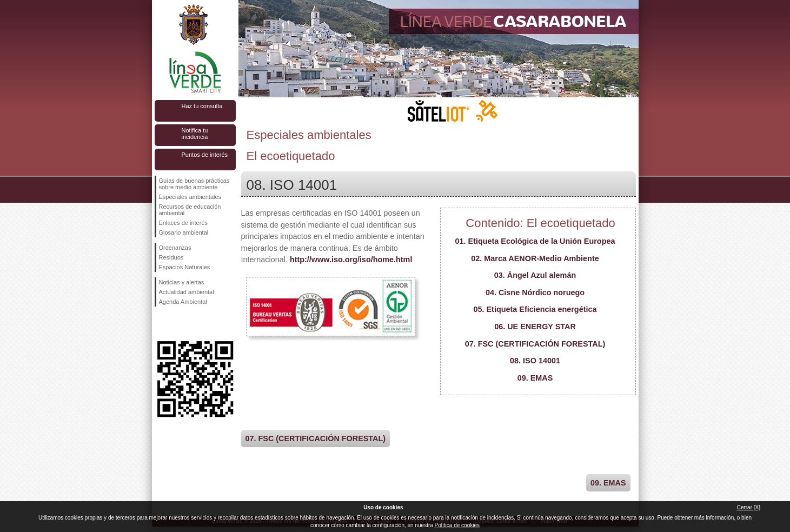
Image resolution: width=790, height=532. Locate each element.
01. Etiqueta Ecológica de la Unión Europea (535, 241)
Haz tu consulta (202, 106)
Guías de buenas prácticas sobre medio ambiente (194, 184)
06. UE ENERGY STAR (535, 327)
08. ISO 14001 (535, 361)
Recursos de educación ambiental (190, 210)
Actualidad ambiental (187, 292)
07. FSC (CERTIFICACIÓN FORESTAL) (535, 344)
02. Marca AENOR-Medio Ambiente (535, 258)
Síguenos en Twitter (179, 324)
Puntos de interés (205, 155)
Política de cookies (457, 525)
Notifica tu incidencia (195, 134)
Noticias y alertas (182, 282)
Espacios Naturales (185, 267)
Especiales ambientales (190, 197)
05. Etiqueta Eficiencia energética (535, 309)
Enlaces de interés (184, 223)
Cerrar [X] (749, 507)
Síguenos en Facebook (161, 324)
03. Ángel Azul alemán (535, 275)
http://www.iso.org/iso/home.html (351, 260)
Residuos (171, 257)
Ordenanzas (175, 248)
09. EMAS (535, 378)
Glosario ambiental (184, 232)
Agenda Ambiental (183, 302)
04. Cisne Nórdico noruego (535, 292)
